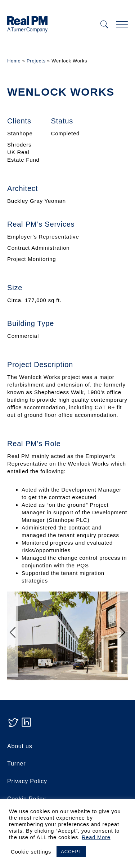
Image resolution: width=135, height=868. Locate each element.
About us (20, 746)
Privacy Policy (27, 781)
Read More (96, 837)
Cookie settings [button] (31, 852)
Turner (16, 764)
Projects (36, 61)
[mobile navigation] (122, 24)
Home (14, 61)
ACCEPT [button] (71, 852)
